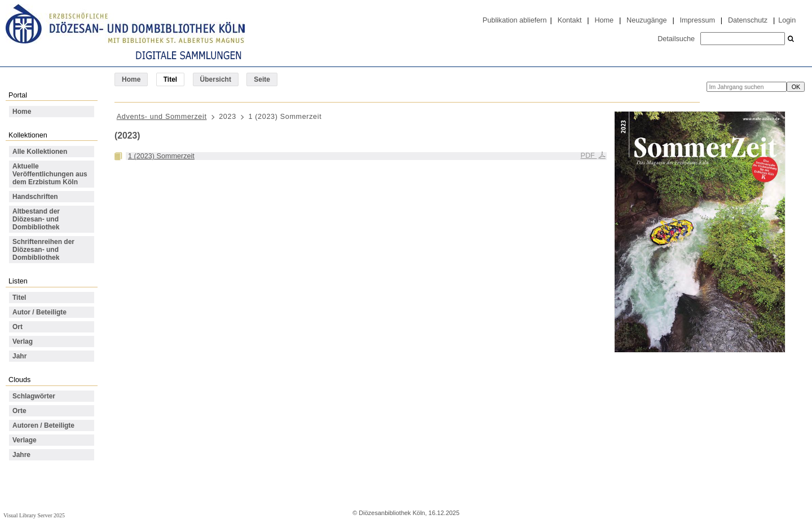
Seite (262, 79)
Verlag (23, 341)
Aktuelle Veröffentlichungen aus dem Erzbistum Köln (50, 174)
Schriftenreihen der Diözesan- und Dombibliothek (43, 250)
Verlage (25, 440)
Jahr (19, 356)
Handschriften (35, 197)
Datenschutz (748, 20)
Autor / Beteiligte (39, 312)
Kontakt (570, 20)
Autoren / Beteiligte (43, 425)
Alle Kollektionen (40, 152)
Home (604, 20)
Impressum (698, 20)
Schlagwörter (34, 396)
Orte (19, 411)
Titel (19, 298)
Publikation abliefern (515, 20)
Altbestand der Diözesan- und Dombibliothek (36, 219)
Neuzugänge (647, 20)
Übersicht (216, 79)
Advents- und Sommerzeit (162, 117)
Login (787, 20)
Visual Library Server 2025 (34, 515)
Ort (17, 327)
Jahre (21, 455)
